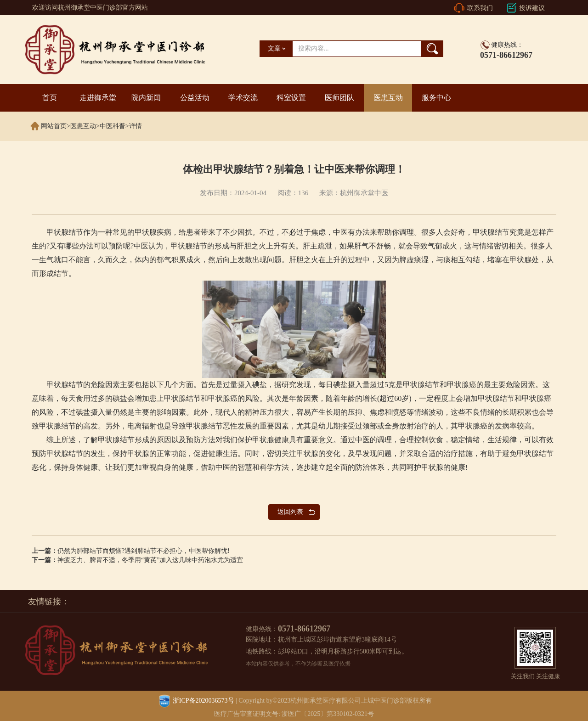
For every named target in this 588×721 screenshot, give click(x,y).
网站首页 (54, 126)
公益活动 (195, 98)
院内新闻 (146, 98)
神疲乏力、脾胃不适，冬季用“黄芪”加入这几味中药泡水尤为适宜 (150, 560)
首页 (50, 98)
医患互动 (388, 98)
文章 (274, 48)
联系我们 (480, 8)
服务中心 (436, 98)
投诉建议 (532, 8)
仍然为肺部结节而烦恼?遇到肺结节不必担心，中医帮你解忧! (144, 551)
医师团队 (339, 98)
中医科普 (113, 126)
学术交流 (243, 98)
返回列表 (290, 512)
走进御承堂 (98, 98)
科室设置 (291, 98)
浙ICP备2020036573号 (204, 701)
